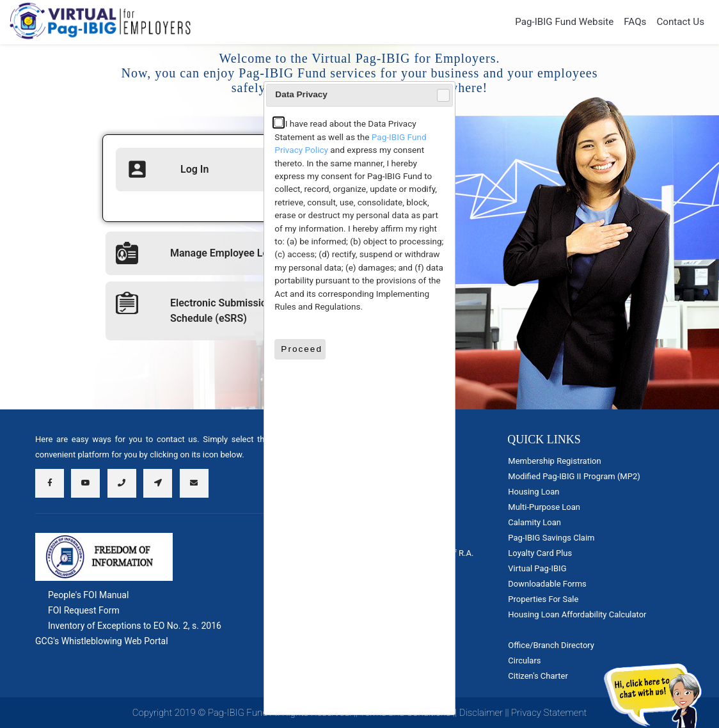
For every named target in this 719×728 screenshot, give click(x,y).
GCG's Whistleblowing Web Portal (102, 641)
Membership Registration (554, 461)
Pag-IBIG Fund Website (564, 22)
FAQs (635, 22)
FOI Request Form (84, 610)
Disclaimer (481, 713)
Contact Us (680, 22)
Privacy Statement (549, 713)
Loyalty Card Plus (540, 553)
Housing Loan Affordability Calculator (577, 614)
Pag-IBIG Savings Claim (551, 538)
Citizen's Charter (538, 676)
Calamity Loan (534, 522)
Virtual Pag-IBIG (537, 568)
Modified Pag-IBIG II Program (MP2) (574, 476)
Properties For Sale (543, 599)
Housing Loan (533, 492)
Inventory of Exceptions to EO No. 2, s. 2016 (135, 626)
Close (443, 95)
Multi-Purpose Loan (544, 507)
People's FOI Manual (88, 595)
